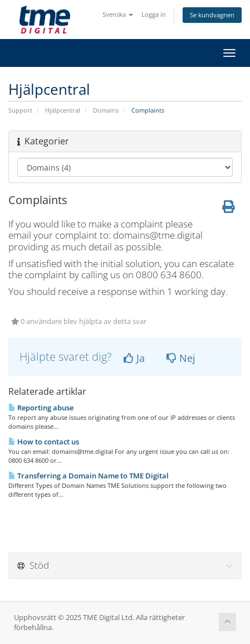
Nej (181, 358)
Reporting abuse (41, 408)
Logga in (154, 14)
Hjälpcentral (63, 110)
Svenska (118, 14)
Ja (134, 358)
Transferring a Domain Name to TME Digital (89, 476)
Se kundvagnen (212, 15)
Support (20, 110)
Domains (106, 110)
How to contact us (44, 442)
